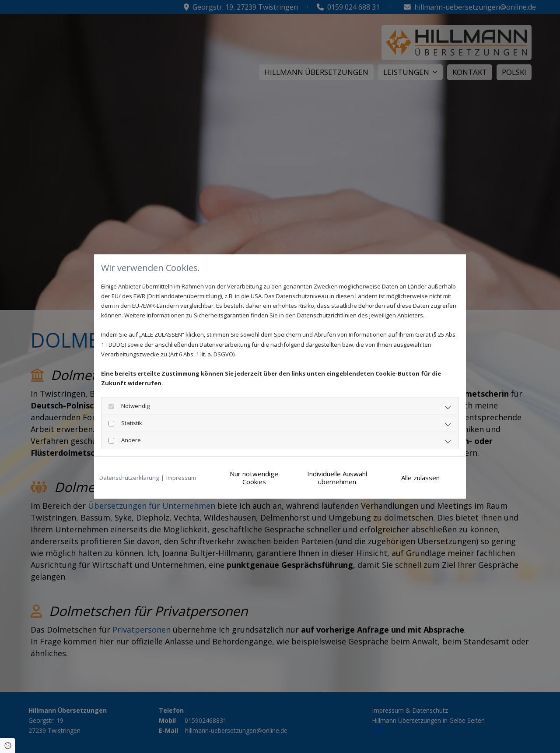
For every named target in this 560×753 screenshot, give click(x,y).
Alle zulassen (420, 478)
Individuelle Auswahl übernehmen (337, 478)
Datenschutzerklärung (129, 478)
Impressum (181, 478)
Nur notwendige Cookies (254, 478)
